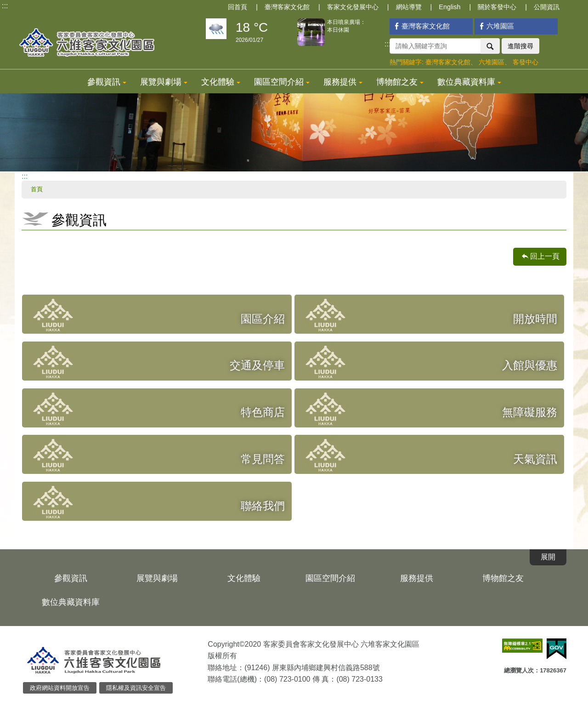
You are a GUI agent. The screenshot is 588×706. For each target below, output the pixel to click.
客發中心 (526, 62)
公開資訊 (547, 7)
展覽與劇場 (164, 82)
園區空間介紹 (282, 82)
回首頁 (237, 7)
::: (5, 6)
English (449, 7)
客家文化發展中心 (353, 7)
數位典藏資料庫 (469, 82)
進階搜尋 (520, 46)
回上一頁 (545, 256)
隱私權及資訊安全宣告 (136, 688)
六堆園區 (495, 26)
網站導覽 (409, 7)
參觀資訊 (107, 82)
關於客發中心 (497, 7)
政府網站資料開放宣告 (60, 688)
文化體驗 (221, 82)
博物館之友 (400, 82)
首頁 (37, 189)
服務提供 (343, 82)
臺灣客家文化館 (287, 7)
